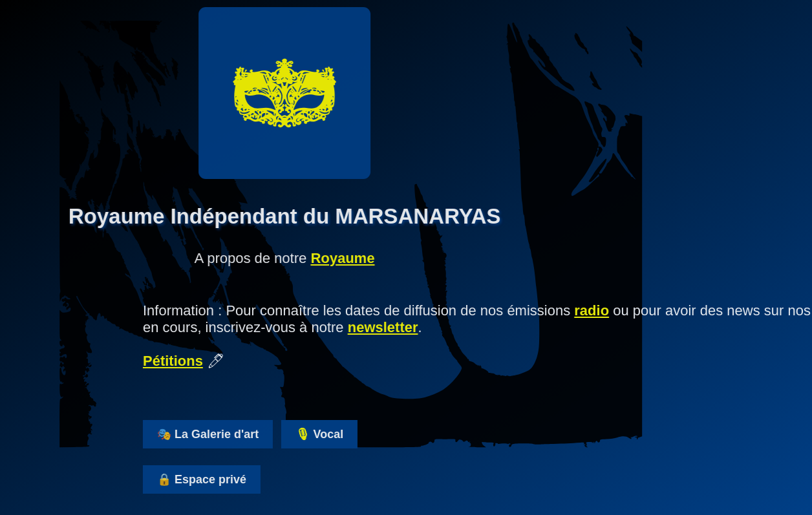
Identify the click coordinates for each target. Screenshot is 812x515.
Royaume (319, 258)
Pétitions (196, 361)
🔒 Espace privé (225, 479)
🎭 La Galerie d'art (231, 434)
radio (615, 310)
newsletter (406, 327)
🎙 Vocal (343, 434)
